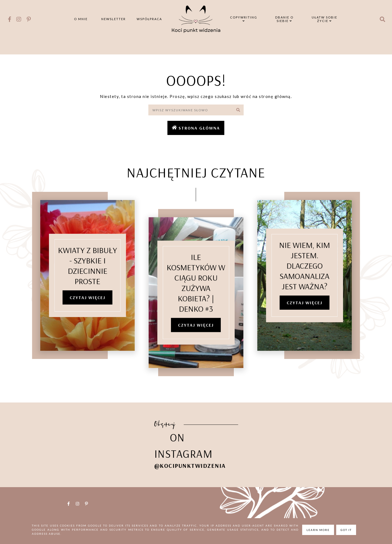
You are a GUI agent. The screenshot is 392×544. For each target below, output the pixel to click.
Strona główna (199, 128)
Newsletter (114, 19)
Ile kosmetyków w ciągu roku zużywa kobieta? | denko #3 (196, 290)
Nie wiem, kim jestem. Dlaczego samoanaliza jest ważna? (311, 266)
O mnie (81, 19)
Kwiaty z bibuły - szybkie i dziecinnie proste (81, 266)
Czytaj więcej (81, 298)
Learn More (318, 530)
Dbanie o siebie (284, 19)
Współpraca (149, 19)
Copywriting (244, 19)
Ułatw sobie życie (324, 19)
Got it (346, 530)
